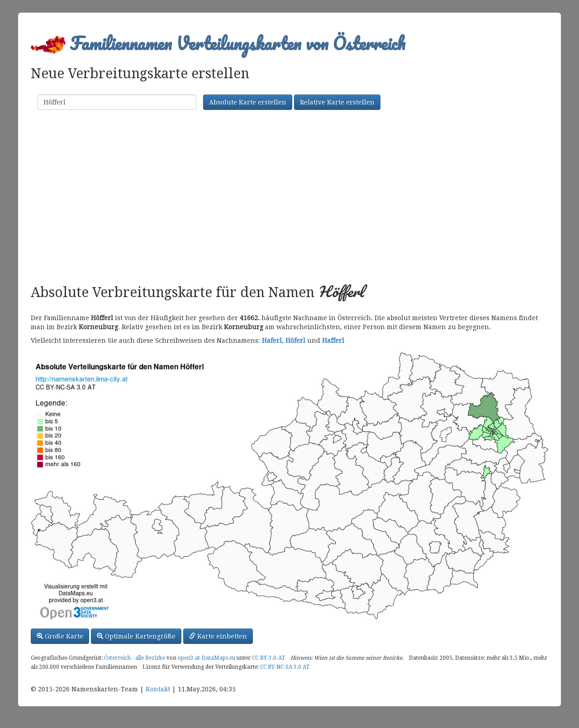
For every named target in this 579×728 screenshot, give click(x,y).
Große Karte (60, 636)
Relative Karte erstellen (337, 102)
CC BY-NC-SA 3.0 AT (285, 667)
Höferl (295, 340)
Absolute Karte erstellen (248, 102)
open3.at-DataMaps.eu (206, 658)
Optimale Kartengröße (136, 636)
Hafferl (333, 340)
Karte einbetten (218, 636)
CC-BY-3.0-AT (268, 658)
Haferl (272, 340)
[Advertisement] (289, 198)
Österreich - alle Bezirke (135, 658)
